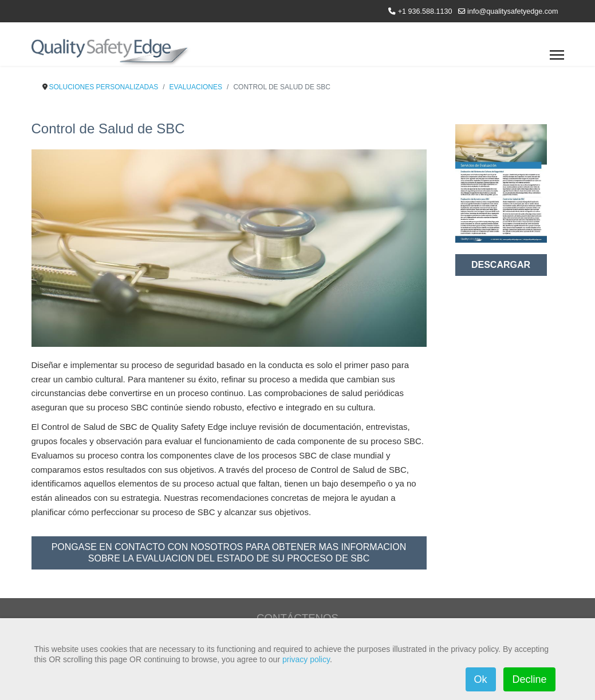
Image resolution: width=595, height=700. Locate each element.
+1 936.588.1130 (425, 11)
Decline (529, 679)
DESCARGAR (501, 265)
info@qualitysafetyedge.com (513, 11)
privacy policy (306, 659)
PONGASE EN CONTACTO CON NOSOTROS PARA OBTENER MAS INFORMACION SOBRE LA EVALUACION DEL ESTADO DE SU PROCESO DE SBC (229, 553)
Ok (481, 679)
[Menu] (557, 58)
